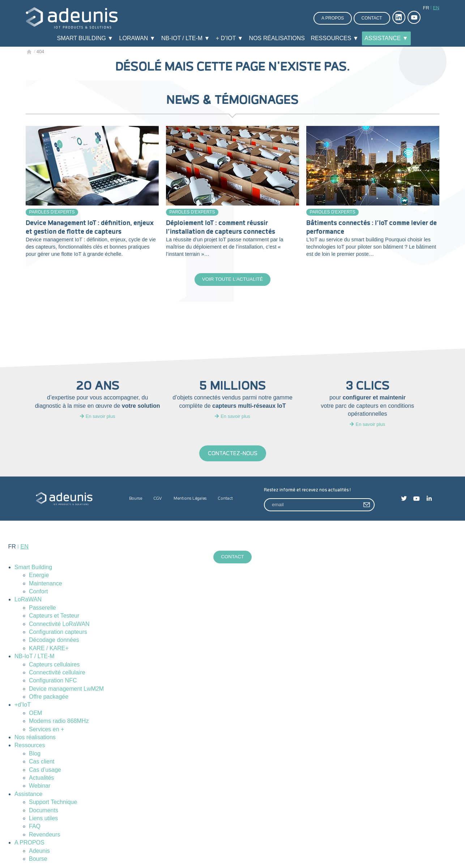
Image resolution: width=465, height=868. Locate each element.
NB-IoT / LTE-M (35, 657)
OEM (35, 714)
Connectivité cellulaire (57, 674)
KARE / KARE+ (49, 649)
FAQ (35, 827)
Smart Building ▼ (85, 38)
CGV (158, 499)
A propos (333, 18)
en (436, 8)
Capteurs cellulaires (54, 665)
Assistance (28, 795)
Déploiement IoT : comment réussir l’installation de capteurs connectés (221, 227)
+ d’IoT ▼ (230, 38)
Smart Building (33, 568)
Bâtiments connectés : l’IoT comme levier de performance (372, 227)
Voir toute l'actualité (232, 280)
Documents (44, 811)
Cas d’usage (45, 771)
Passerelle (42, 609)
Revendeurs (44, 836)
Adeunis (39, 852)
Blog (35, 755)
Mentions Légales (190, 499)
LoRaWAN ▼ (137, 38)
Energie (39, 576)
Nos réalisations (277, 38)
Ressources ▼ (334, 38)
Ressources (30, 746)
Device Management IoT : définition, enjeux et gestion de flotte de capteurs (90, 227)
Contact (372, 18)
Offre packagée (49, 698)
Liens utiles (43, 819)
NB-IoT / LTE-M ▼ (185, 38)
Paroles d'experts (52, 212)
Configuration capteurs (58, 633)
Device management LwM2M (66, 690)
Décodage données (54, 641)
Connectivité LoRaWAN (59, 625)
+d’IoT (23, 706)
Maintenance (46, 585)
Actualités (41, 779)
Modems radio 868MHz (59, 722)
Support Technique (53, 803)
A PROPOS (29, 844)
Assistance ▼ (386, 38)
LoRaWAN (28, 600)
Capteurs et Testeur (54, 617)
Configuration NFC (53, 681)
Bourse (136, 499)
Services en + (46, 730)
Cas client (42, 763)
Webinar (40, 787)
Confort (38, 592)
